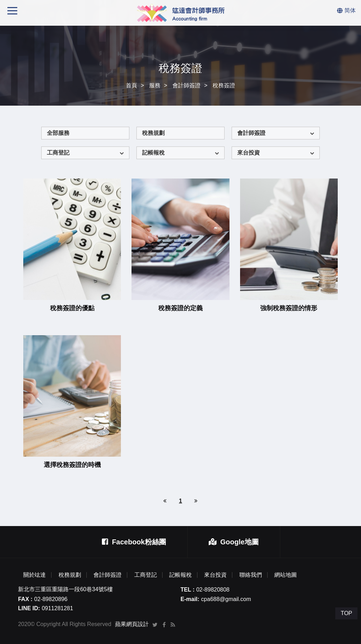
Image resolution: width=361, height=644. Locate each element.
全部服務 (58, 133)
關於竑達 (35, 575)
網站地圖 (286, 575)
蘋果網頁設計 (132, 624)
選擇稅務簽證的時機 (72, 465)
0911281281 (57, 608)
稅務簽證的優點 (72, 308)
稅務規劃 (153, 133)
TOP (346, 613)
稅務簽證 (224, 85)
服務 (155, 85)
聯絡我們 (251, 575)
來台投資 (249, 153)
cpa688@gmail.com (226, 599)
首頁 (131, 85)
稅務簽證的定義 (180, 308)
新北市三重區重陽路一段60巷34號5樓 (65, 589)
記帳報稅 (153, 153)
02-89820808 (213, 590)
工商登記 (58, 153)
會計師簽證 (186, 85)
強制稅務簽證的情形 (289, 308)
